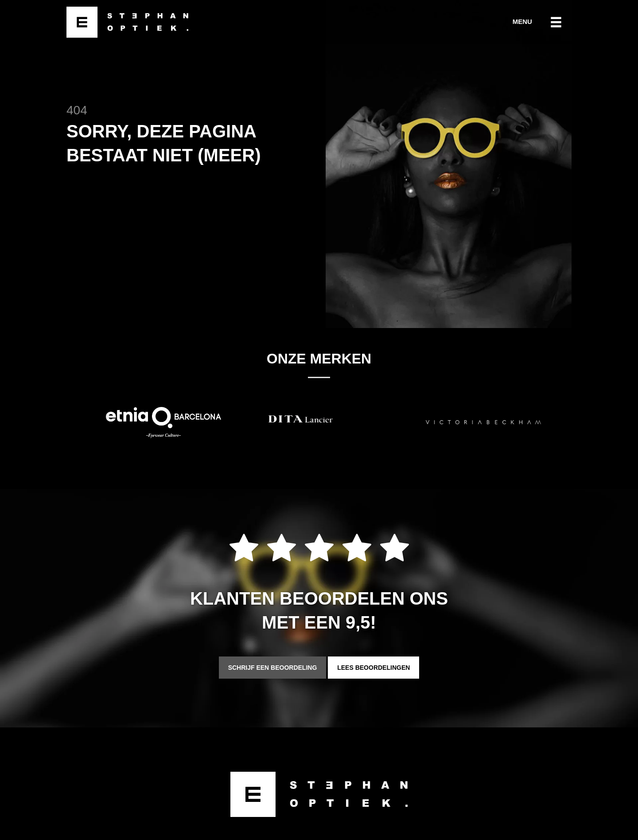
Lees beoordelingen (373, 668)
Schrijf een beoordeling (273, 668)
